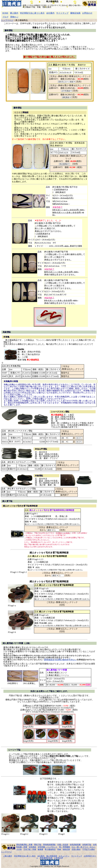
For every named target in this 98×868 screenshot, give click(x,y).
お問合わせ (87, 13)
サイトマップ (62, 13)
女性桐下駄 (87, 845)
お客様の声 (59, 858)
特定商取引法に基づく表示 (32, 13)
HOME (5, 13)
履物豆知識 (75, 13)
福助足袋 (66, 849)
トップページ (7, 20)
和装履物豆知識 (46, 858)
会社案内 (50, 13)
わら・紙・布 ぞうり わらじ (83, 847)
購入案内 (14, 13)
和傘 (59, 849)
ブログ (5, 17)
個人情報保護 (52, 856)
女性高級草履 (75, 845)
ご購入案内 (8, 856)
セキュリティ (64, 856)
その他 (19, 849)
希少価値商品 (50, 849)
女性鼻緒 (32, 847)
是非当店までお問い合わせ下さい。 (60, 660)
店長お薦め (76, 849)
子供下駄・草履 (30, 849)
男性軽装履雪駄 (49, 845)
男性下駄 (38, 845)
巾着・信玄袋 (63, 845)
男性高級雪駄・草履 (24, 845)
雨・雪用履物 (64, 847)
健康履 (40, 849)
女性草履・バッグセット (48, 847)
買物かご (14, 17)
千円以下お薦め (89, 849)
